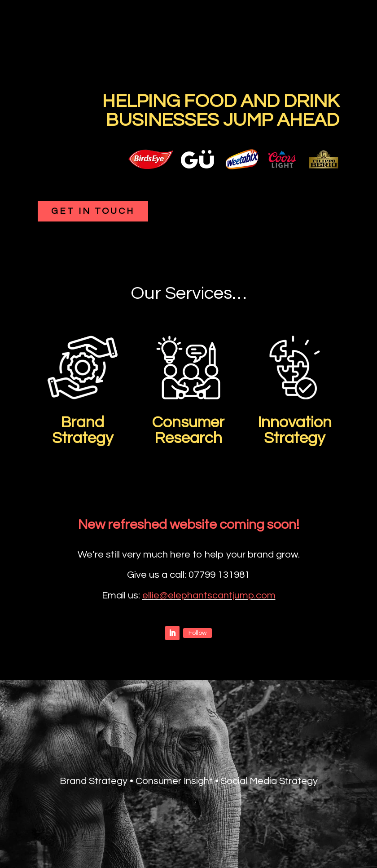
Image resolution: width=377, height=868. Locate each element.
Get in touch (93, 211)
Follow (197, 633)
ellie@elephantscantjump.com (209, 596)
